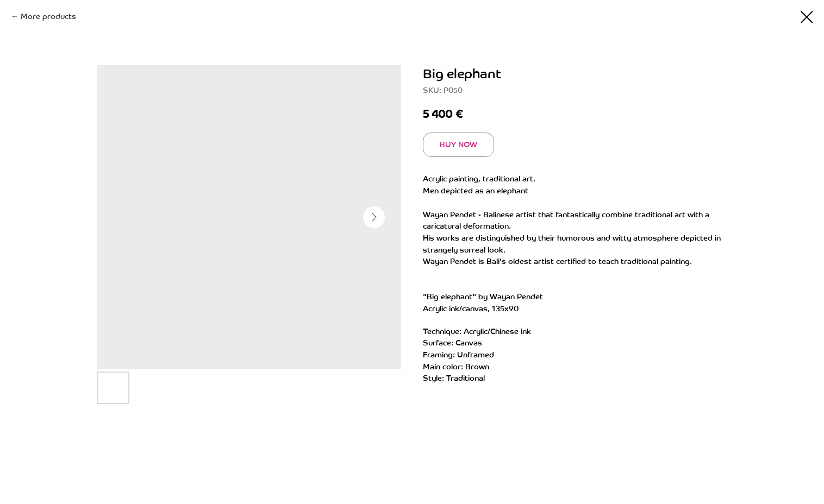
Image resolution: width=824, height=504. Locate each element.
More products (48, 17)
